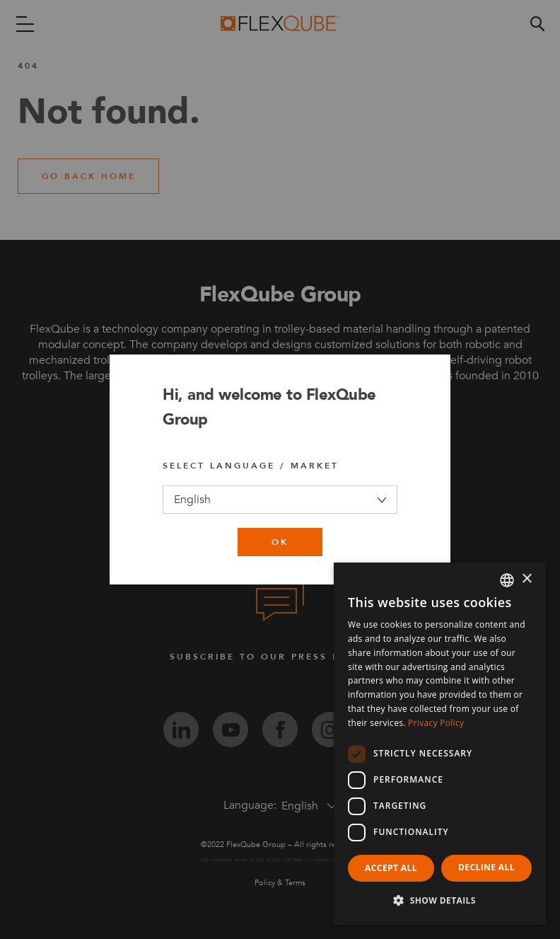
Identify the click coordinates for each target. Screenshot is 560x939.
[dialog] (440, 744)
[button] (440, 901)
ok (280, 542)
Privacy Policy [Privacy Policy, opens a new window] (436, 723)
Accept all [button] (391, 868)
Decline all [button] (486, 867)
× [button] (526, 579)
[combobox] (507, 580)
